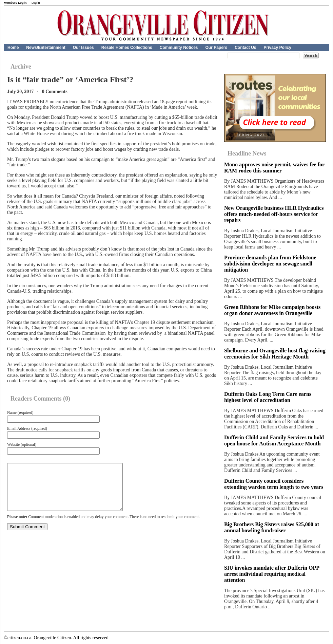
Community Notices (179, 48)
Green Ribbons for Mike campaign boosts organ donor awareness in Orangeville (272, 310)
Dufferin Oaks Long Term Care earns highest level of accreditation (268, 397)
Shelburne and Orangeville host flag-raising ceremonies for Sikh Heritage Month (275, 354)
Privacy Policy (278, 48)
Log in (36, 3)
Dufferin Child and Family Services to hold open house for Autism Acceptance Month (274, 440)
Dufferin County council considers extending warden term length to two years (274, 484)
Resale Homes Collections (127, 48)
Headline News (247, 153)
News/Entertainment (46, 48)
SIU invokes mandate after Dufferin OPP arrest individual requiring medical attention (272, 574)
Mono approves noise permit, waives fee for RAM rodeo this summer (274, 168)
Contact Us (245, 48)
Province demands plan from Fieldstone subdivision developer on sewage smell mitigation (270, 264)
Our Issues (83, 48)
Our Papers (216, 48)
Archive (21, 67)
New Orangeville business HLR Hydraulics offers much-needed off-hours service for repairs (274, 214)
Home (13, 48)
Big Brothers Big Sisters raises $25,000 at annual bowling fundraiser (272, 527)
